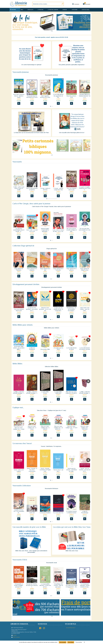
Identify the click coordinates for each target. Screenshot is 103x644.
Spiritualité (30, 10)
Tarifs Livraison (16, 637)
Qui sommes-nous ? (71, 628)
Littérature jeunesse (53, 10)
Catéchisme (75, 10)
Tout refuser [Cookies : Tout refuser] (71, 642)
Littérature (40, 10)
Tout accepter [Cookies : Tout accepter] (63, 642)
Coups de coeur (85, 10)
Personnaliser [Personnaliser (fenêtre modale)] (79, 642)
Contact (14, 635)
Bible (22, 10)
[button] (89, 24)
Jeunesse (65, 10)
